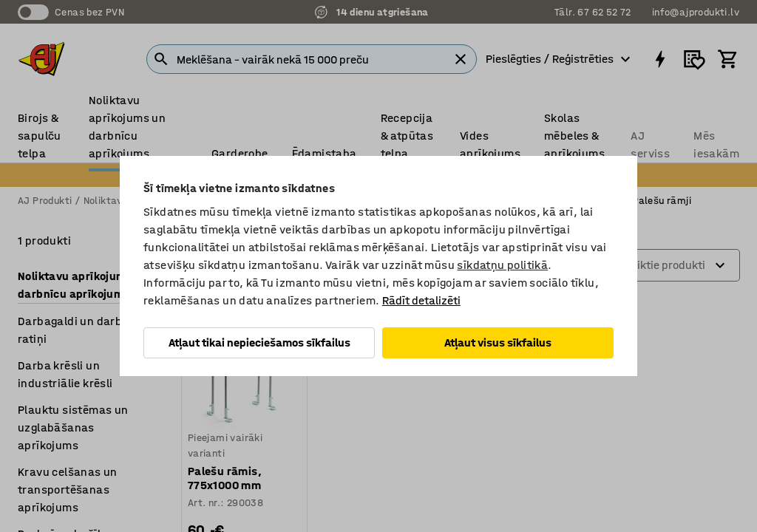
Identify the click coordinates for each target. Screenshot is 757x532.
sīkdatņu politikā (502, 265)
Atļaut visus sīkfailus (498, 342)
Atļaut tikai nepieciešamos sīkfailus (259, 342)
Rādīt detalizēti (421, 300)
